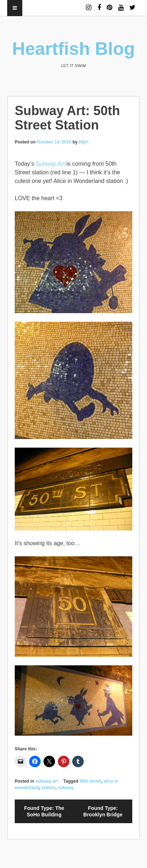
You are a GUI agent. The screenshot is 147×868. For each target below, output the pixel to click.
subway (66, 788)
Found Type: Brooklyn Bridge (103, 811)
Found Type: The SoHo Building (44, 811)
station (48, 788)
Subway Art (50, 164)
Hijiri (84, 142)
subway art (47, 781)
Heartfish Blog (74, 49)
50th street (90, 781)
